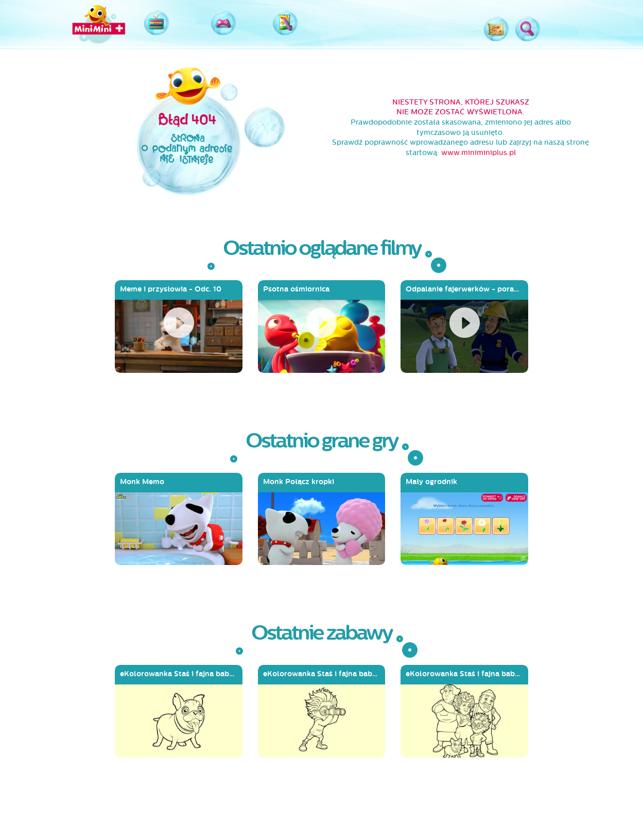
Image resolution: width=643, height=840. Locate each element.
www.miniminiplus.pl (479, 153)
